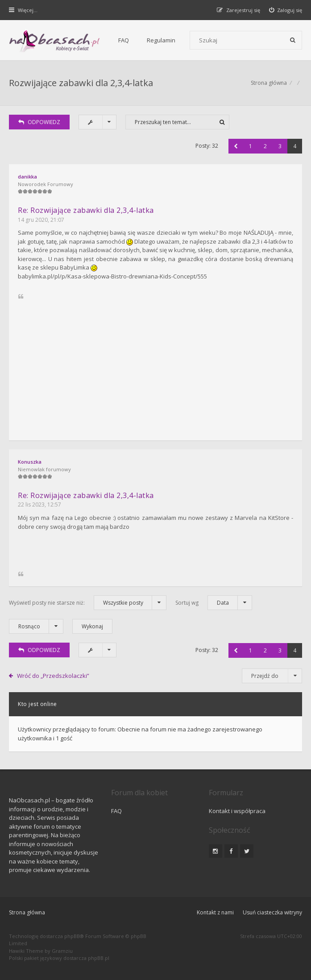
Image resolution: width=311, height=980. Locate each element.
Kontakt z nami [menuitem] (215, 912)
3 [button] (280, 146)
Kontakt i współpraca (237, 811)
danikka (27, 176)
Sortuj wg (214, 603)
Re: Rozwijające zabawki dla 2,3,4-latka (86, 210)
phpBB (72, 936)
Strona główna (269, 83)
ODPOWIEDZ (39, 122)
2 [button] (265, 146)
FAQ (124, 40)
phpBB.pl (99, 958)
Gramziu (62, 951)
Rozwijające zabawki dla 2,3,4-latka (81, 83)
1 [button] (251, 146)
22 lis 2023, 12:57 (39, 505)
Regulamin (161, 40)
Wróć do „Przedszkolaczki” (53, 676)
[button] (236, 146)
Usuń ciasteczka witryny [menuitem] (272, 912)
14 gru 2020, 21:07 (41, 220)
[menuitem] (286, 10)
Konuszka (30, 462)
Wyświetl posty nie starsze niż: (88, 603)
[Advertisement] (155, 365)
